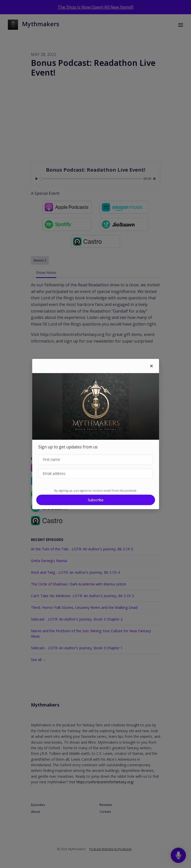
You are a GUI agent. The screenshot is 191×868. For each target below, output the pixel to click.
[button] (151, 366)
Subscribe (96, 500)
